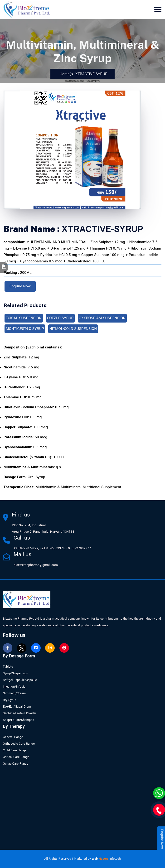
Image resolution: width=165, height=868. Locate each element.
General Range (13, 737)
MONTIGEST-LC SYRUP (25, 329)
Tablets (8, 667)
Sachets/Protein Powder (20, 713)
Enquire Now (20, 286)
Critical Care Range (16, 757)
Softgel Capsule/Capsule (20, 680)
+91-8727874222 (26, 548)
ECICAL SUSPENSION (24, 318)
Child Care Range (15, 750)
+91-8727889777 (78, 548)
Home (63, 74)
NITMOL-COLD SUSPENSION (73, 329)
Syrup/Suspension (15, 673)
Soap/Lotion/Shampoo (19, 720)
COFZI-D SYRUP (60, 318)
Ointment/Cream (14, 693)
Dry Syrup (10, 700)
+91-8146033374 (52, 548)
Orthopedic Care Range (19, 744)
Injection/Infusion (15, 687)
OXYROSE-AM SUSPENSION (102, 318)
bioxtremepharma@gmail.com (36, 565)
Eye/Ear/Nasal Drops (17, 707)
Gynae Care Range (16, 764)
